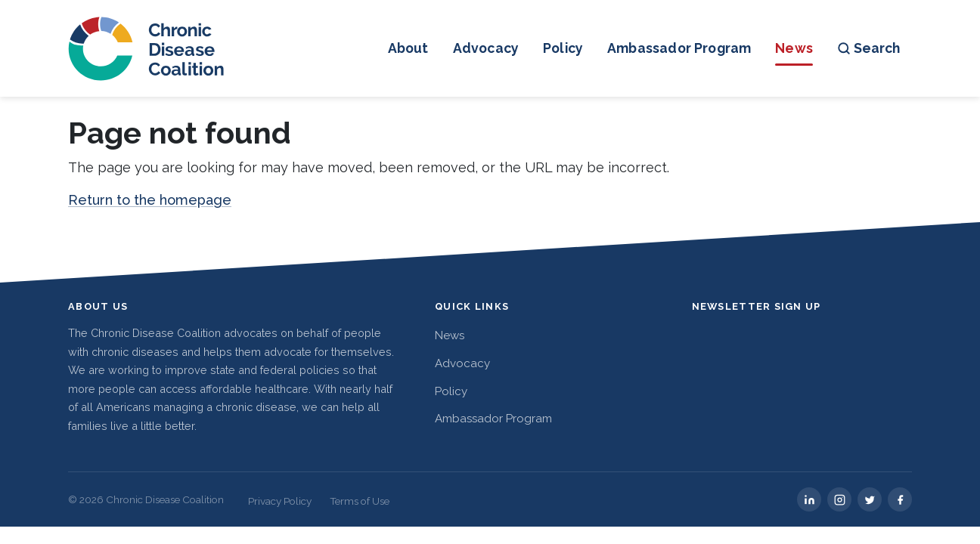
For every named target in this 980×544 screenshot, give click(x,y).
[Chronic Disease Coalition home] (147, 48)
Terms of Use (360, 501)
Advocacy (486, 48)
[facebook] (900, 499)
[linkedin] (809, 499)
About (408, 48)
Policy (563, 48)
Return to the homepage (150, 200)
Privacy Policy (280, 501)
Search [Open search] (868, 48)
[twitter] (870, 499)
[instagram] (839, 499)
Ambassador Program (679, 48)
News (794, 48)
